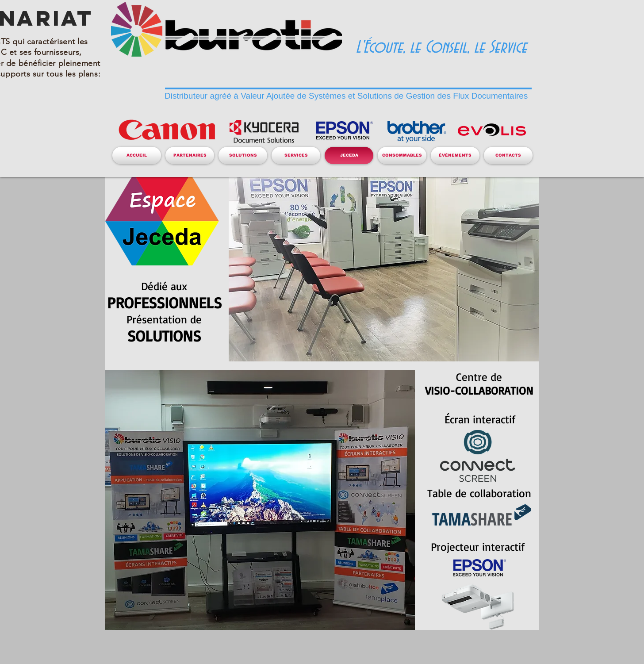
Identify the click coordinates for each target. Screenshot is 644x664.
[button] (190, 155)
